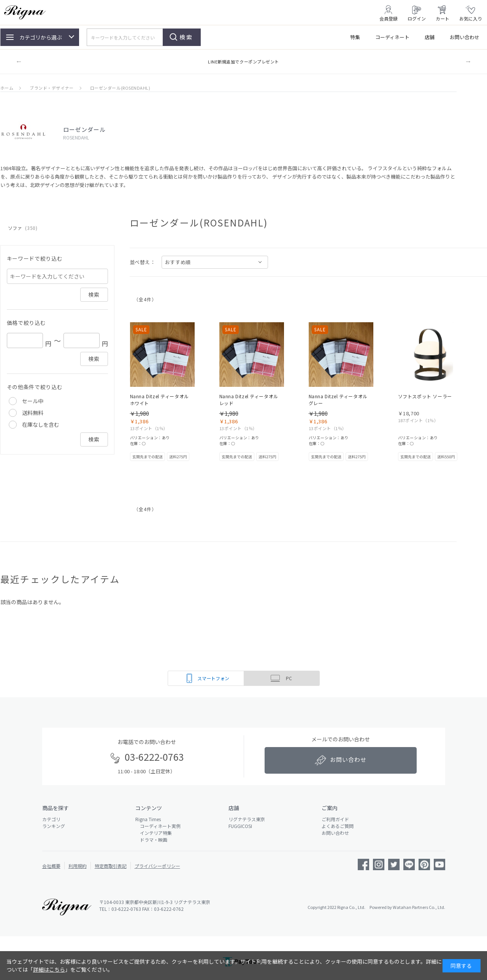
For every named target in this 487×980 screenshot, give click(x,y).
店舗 (430, 37)
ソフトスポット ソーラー (425, 396)
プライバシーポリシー (157, 866)
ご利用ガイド (335, 819)
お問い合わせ (465, 37)
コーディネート (392, 37)
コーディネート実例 (158, 826)
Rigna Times (148, 819)
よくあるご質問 (338, 826)
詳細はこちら (49, 969)
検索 (186, 37)
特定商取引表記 (111, 866)
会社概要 (51, 866)
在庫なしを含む (41, 424)
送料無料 (33, 413)
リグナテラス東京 (247, 819)
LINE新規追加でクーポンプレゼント (243, 62)
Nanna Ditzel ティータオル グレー (338, 400)
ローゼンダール (84, 129)
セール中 (33, 401)
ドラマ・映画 (151, 840)
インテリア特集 (154, 833)
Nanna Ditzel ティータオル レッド (249, 400)
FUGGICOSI (240, 826)
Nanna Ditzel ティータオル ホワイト (159, 400)
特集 (355, 37)
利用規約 (78, 866)
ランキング (54, 826)
